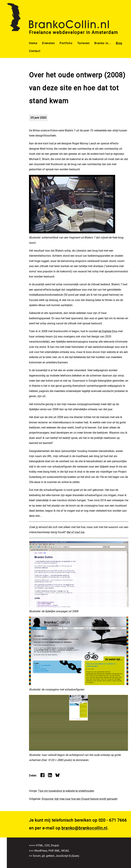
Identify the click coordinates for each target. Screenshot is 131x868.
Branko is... (103, 43)
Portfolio (66, 43)
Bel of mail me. (76, 532)
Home (33, 43)
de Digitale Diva (108, 331)
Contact (35, 51)
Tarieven (83, 43)
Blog (119, 43)
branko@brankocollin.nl (84, 828)
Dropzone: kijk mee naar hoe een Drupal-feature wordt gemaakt (79, 799)
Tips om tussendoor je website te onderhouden (66, 791)
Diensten (48, 43)
